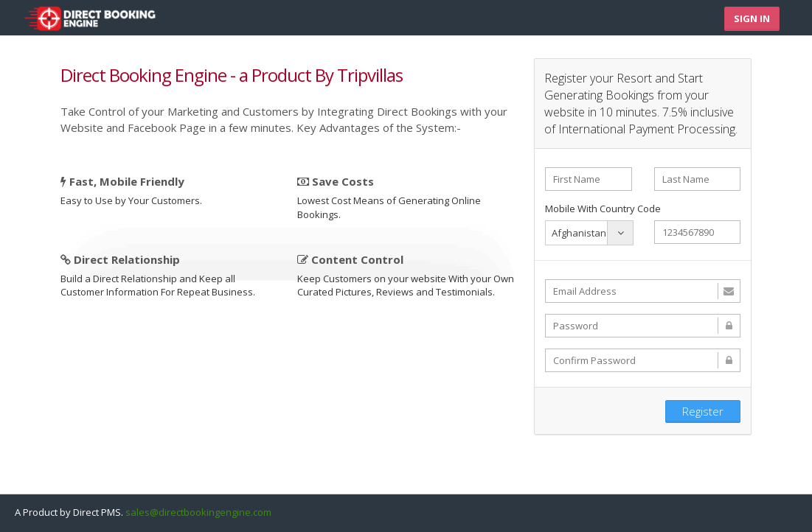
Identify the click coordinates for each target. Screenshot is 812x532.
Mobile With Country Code (603, 209)
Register (703, 411)
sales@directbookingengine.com (198, 512)
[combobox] (589, 233)
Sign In (752, 18)
